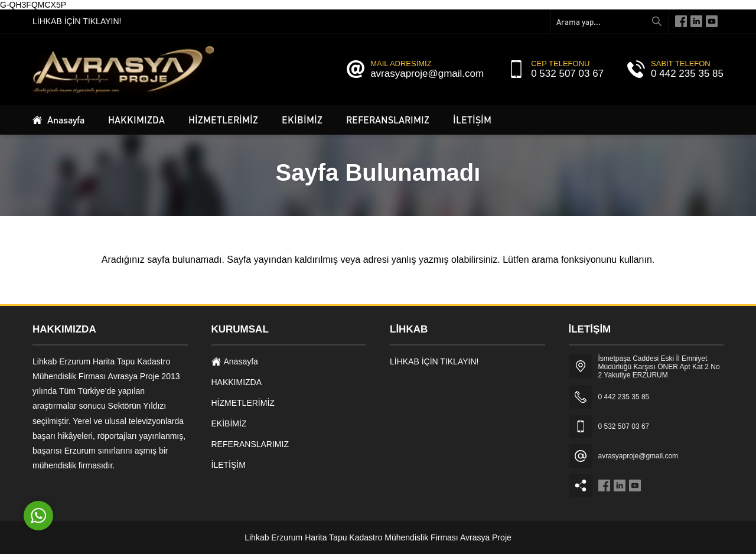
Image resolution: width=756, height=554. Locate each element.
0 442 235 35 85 (687, 74)
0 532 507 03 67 (567, 74)
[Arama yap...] (610, 21)
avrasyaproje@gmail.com (427, 74)
